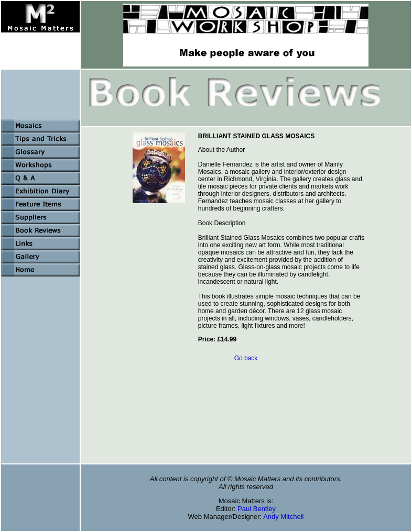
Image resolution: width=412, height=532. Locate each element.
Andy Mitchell (283, 517)
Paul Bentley (257, 509)
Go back (246, 358)
